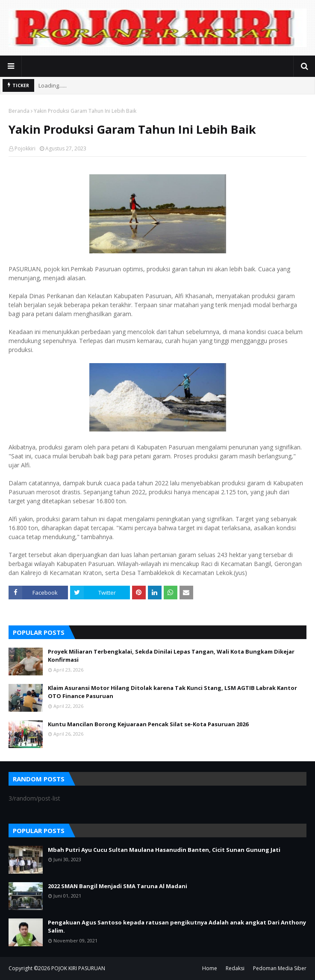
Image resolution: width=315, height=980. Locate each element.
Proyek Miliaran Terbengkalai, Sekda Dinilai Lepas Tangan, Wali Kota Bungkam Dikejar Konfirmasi (171, 656)
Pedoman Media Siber (280, 968)
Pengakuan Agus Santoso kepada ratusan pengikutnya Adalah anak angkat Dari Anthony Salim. (177, 927)
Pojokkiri (25, 148)
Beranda (19, 111)
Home (210, 968)
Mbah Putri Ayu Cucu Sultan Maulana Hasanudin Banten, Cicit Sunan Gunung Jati (164, 850)
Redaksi (235, 968)
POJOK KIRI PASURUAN (78, 968)
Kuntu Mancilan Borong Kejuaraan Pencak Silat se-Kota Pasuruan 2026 (148, 724)
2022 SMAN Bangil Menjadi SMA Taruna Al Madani (118, 886)
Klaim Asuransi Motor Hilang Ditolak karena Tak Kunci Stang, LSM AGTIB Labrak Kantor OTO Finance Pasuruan (172, 692)
